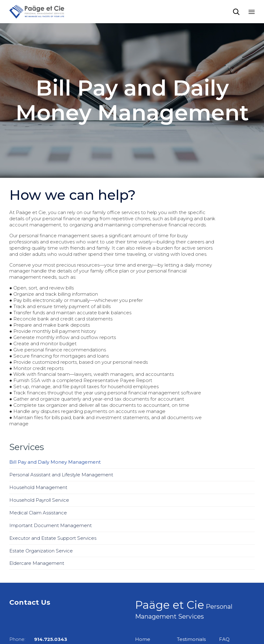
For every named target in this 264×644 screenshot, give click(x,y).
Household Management (38, 487)
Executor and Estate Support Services (53, 538)
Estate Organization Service (41, 551)
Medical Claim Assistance (38, 513)
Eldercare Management (37, 563)
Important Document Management (51, 525)
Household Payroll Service (39, 500)
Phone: (38, 639)
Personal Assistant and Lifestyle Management (61, 475)
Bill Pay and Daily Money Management (55, 462)
